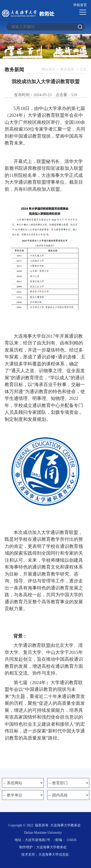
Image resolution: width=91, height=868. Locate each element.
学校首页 (80, 5)
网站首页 (48, 69)
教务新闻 (67, 69)
